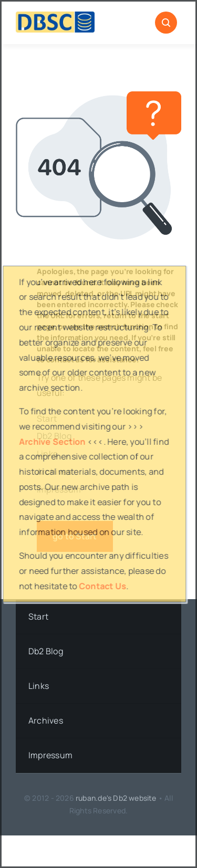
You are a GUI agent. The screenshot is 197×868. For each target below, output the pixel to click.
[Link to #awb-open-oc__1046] (166, 23)
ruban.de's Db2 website (116, 798)
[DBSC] (55, 16)
